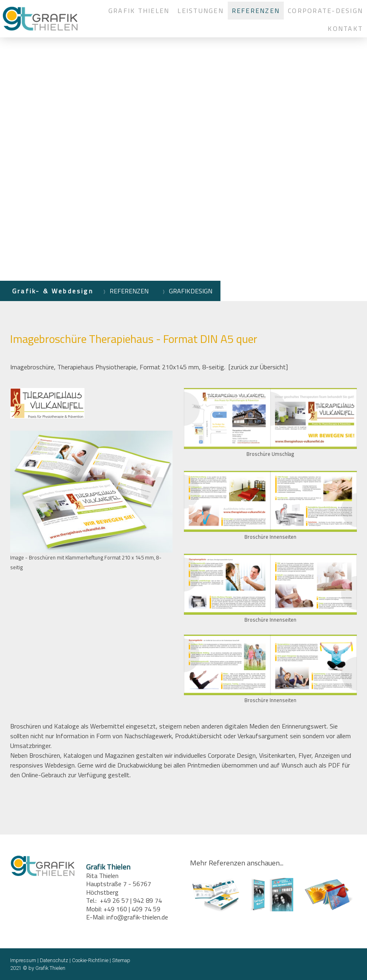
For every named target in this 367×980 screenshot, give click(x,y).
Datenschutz (54, 960)
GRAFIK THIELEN (139, 11)
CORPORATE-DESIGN (325, 11)
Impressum (23, 960)
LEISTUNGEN (200, 11)
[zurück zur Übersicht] (258, 367)
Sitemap (121, 960)
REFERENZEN (256, 11)
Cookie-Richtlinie (90, 960)
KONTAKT (345, 28)
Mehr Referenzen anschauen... (237, 863)
